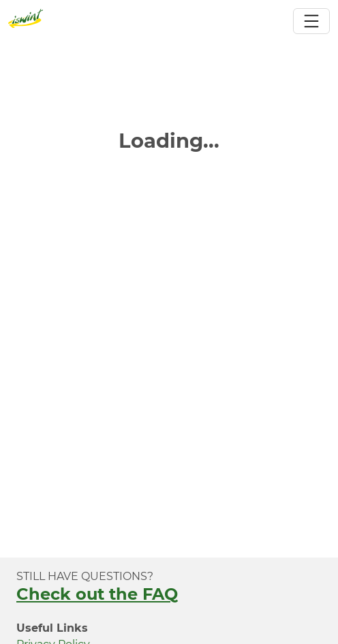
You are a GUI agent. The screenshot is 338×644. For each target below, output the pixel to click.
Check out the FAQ (97, 594)
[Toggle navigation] (311, 21)
